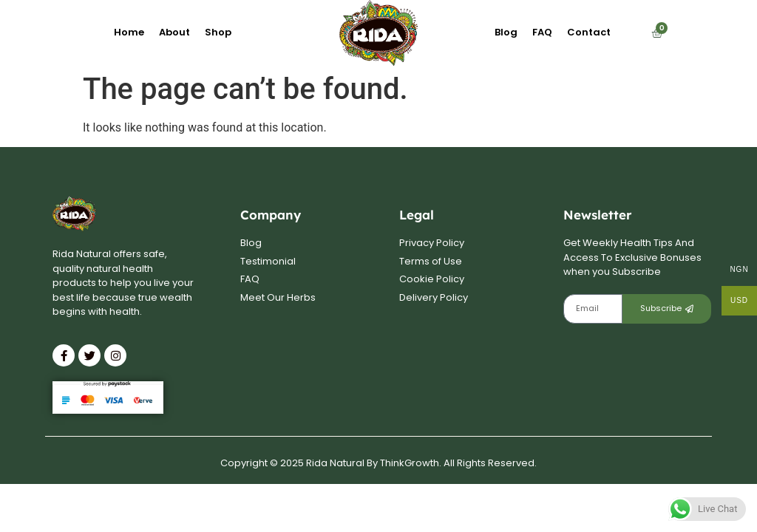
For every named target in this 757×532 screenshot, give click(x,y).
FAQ (542, 32)
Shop (218, 32)
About (174, 32)
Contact (589, 32)
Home (129, 32)
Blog (506, 32)
